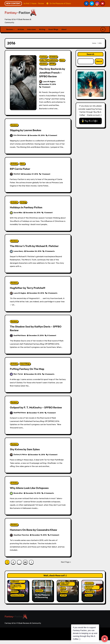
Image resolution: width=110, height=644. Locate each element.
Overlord (15, 174)
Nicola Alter (16, 497)
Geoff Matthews (18, 336)
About (64, 29)
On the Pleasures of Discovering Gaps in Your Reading (42, 602)
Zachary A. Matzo (19, 458)
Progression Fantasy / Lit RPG (16, 590)
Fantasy (43, 57)
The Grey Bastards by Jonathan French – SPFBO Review (52, 72)
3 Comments (50, 251)
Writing (42, 29)
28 (25, 566)
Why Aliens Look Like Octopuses (31, 492)
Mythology (90, 595)
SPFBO (52, 64)
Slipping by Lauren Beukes (27, 130)
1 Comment (46, 87)
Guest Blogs (53, 29)
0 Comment (53, 135)
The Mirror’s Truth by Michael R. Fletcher (37, 246)
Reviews (10, 29)
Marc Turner (17, 374)
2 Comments (52, 293)
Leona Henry (17, 251)
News (62, 60)
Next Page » (66, 566)
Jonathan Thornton (19, 539)
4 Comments (49, 497)
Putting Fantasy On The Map (29, 369)
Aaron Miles (16, 213)
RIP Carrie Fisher (21, 169)
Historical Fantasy (89, 591)
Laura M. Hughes (47, 82)
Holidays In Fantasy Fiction (28, 207)
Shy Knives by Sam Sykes (26, 453)
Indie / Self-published (49, 60)
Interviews (32, 29)
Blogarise (35, 638)
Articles (21, 29)
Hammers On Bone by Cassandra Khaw (36, 533)
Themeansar (46, 638)
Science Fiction (17, 599)
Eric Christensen (18, 135)
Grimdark (53, 57)
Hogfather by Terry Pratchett (29, 288)
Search (91, 54)
